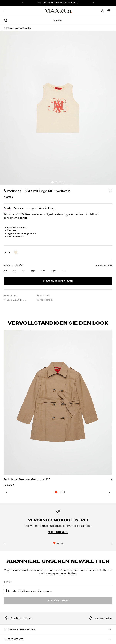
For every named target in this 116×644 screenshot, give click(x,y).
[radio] (16, 252)
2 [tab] (58, 543)
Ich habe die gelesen (31, 591)
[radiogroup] (11, 252)
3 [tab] (62, 543)
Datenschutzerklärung (33, 591)
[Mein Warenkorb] (109, 11)
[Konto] (102, 11)
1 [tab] (54, 543)
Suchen (33, 21)
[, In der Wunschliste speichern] (110, 191)
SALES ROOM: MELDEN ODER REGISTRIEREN (58, 3)
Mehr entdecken (58, 532)
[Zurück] (23, 3)
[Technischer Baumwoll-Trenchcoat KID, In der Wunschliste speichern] (111, 479)
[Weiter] (93, 3)
